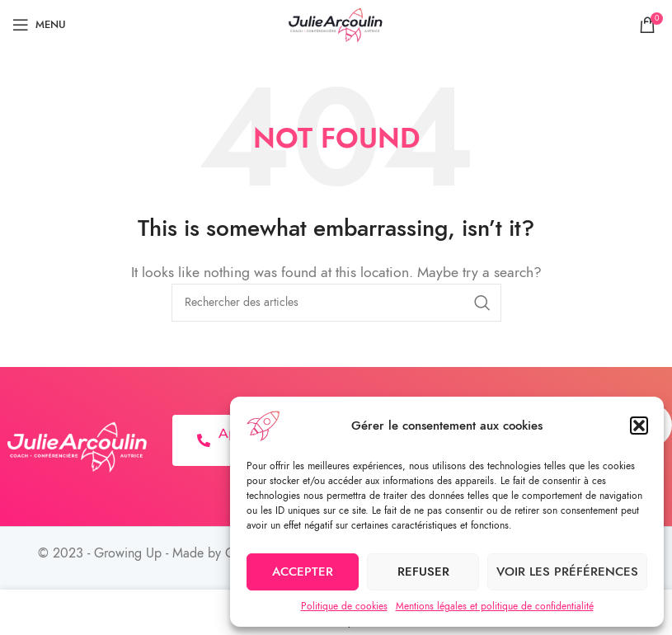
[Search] (336, 303)
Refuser (423, 571)
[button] (639, 426)
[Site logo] (336, 24)
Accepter (303, 571)
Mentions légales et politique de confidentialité (495, 606)
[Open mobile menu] (39, 25)
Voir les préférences (567, 571)
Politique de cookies (344, 606)
